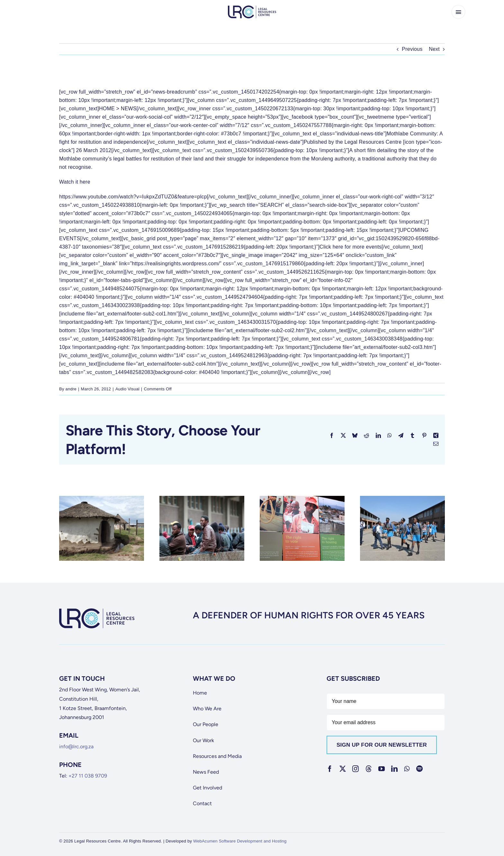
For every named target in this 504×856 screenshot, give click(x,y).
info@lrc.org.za (76, 747)
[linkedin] (394, 769)
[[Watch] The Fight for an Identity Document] (202, 499)
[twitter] (343, 769)
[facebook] (330, 769)
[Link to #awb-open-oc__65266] (458, 12)
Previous (412, 49)
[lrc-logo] (252, 8)
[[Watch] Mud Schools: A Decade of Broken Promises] (102, 499)
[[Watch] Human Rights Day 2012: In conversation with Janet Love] (302, 499)
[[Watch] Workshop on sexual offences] (402, 499)
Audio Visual (127, 389)
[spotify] (419, 769)
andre (71, 389)
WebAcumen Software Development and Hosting (240, 841)
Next (434, 49)
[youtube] (382, 769)
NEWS (129, 109)
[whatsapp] (407, 769)
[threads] (369, 769)
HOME (107, 109)
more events (367, 247)
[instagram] (355, 769)
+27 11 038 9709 (88, 776)
